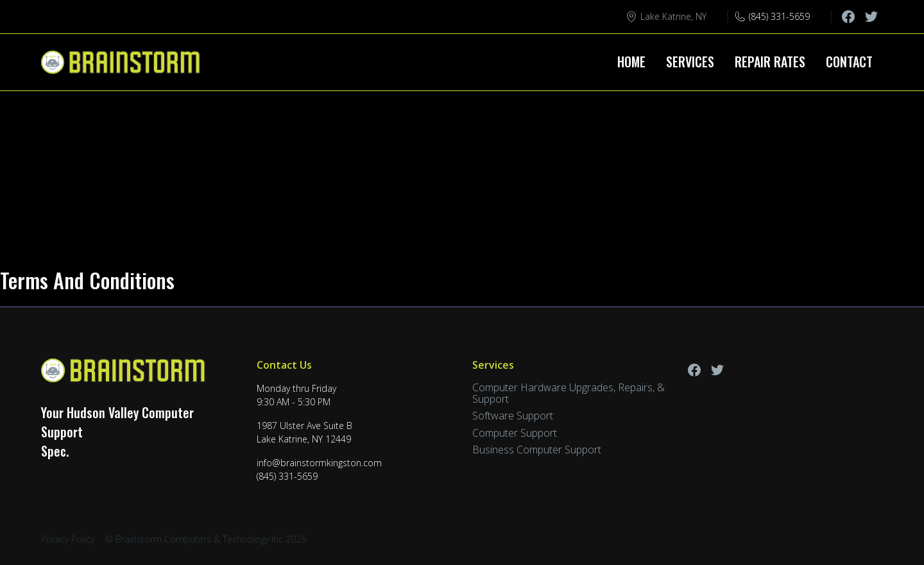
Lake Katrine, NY (673, 16)
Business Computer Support (537, 450)
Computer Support (515, 433)
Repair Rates (770, 62)
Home (631, 62)
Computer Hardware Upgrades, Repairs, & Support (569, 393)
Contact (849, 62)
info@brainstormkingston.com (319, 463)
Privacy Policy (68, 539)
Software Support (513, 416)
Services (690, 62)
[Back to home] (123, 62)
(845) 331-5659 (779, 17)
